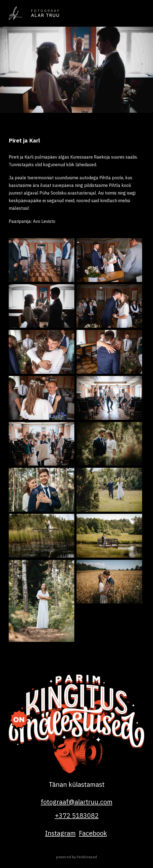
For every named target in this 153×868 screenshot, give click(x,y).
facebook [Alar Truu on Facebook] (93, 833)
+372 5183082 (77, 815)
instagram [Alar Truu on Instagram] (60, 833)
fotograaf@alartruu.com (77, 802)
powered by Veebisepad (76, 857)
